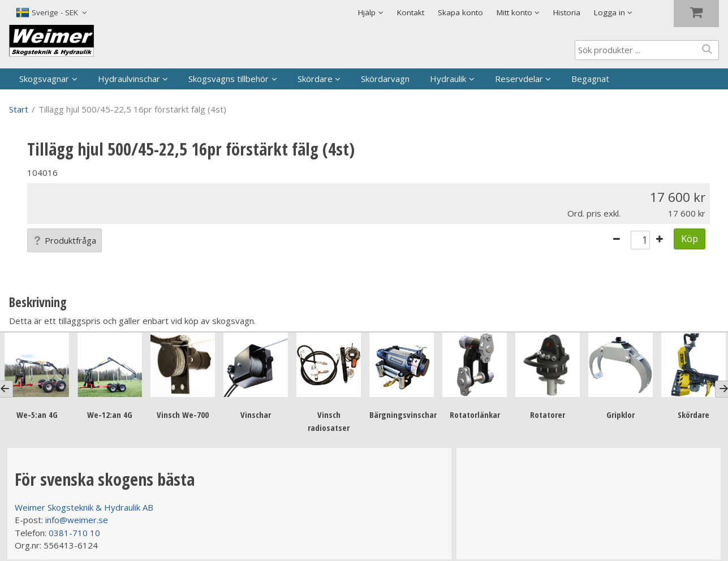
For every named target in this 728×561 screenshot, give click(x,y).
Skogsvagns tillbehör (229, 79)
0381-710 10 (74, 533)
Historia (567, 12)
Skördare (315, 79)
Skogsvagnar (44, 79)
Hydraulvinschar (129, 79)
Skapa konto (460, 12)
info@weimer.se (77, 520)
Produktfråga (64, 240)
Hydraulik (448, 79)
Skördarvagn (385, 79)
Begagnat (590, 79)
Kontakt (411, 12)
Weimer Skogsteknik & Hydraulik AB (84, 507)
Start (19, 109)
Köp (690, 238)
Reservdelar (519, 79)
